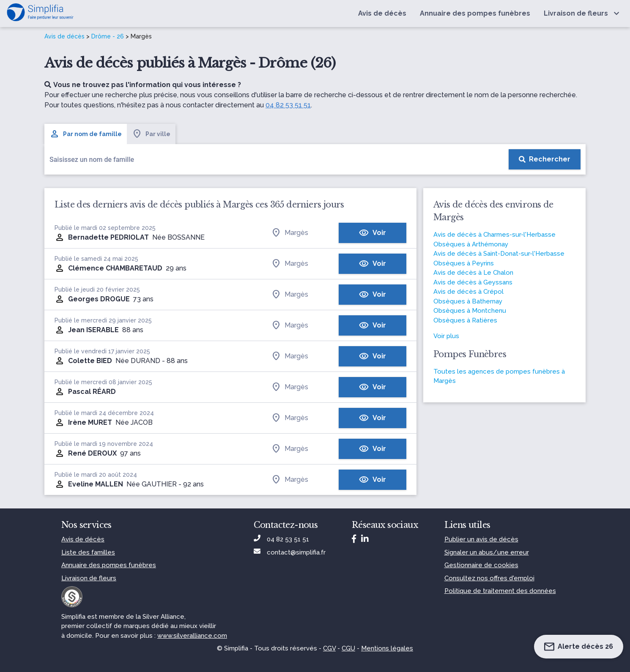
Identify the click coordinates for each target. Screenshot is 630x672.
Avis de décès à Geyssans (473, 282)
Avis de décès (64, 36)
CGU (348, 648)
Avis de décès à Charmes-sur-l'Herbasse (494, 235)
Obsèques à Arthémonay (471, 244)
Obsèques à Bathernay (468, 301)
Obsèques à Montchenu (470, 311)
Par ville (151, 134)
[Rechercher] (545, 159)
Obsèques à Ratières (465, 320)
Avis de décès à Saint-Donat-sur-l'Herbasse (499, 254)
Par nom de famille (86, 134)
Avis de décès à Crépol (468, 292)
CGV (329, 648)
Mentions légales (387, 648)
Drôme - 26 (108, 36)
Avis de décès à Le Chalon (473, 273)
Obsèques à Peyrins (464, 263)
